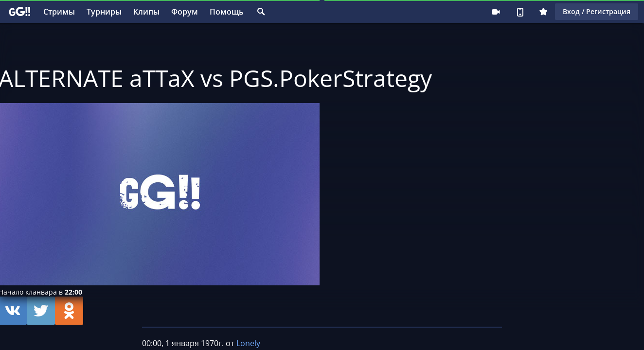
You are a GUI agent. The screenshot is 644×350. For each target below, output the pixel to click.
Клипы (146, 12)
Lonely (248, 343)
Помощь (227, 12)
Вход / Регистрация (597, 11)
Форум (185, 12)
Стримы (59, 12)
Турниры (104, 12)
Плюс (543, 12)
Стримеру (496, 12)
